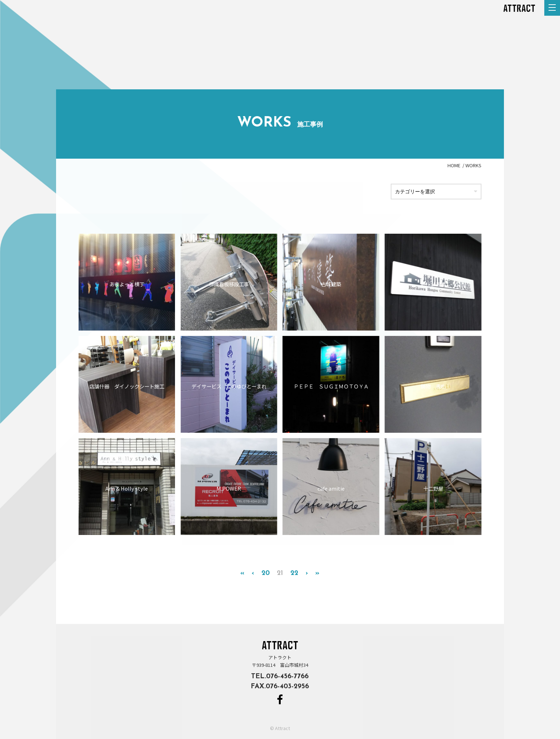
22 (294, 573)
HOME (454, 165)
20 (266, 573)
